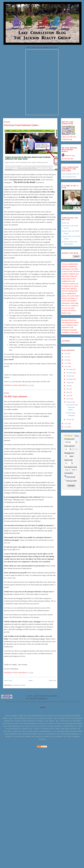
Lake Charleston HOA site (71, 174)
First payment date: (71, 467)
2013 (66, 363)
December (70, 369)
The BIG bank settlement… (17, 397)
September (70, 379)
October (69, 376)
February (69, 402)
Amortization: (69, 473)
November (70, 373)
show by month (72, 481)
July (68, 386)
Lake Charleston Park (69, 177)
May (68, 392)
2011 (66, 424)
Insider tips (66, 223)
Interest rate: (69, 460)
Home (30, 680)
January (69, 419)
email (11, 382)
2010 (66, 427)
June (68, 389)
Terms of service (22, 712)
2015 (66, 357)
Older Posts (53, 680)
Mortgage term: (70, 453)
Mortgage (74, 493)
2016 (66, 353)
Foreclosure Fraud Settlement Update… (22, 125)
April (68, 395)
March (69, 399)
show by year (71, 477)
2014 (66, 360)
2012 (66, 366)
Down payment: (70, 446)
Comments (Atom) (19, 685)
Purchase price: (70, 439)
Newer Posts (8, 680)
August (69, 382)
